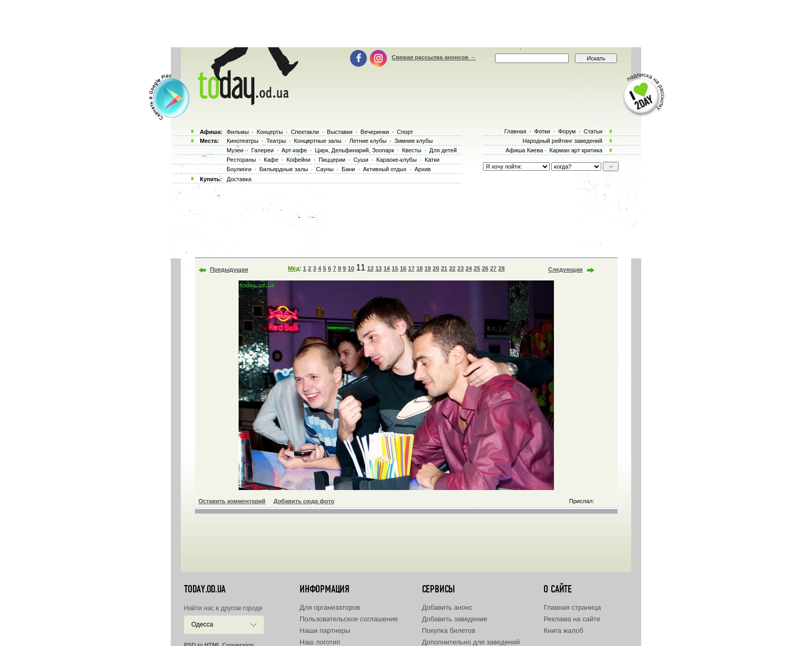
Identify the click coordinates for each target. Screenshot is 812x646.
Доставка (239, 179)
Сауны (325, 169)
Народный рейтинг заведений (562, 141)
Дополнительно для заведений (471, 642)
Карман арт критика (576, 150)
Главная (515, 131)
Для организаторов (330, 607)
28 (501, 268)
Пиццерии (332, 160)
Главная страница (572, 607)
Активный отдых (385, 169)
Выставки (340, 132)
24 (469, 268)
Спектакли (305, 132)
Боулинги (239, 169)
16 (403, 268)
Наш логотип (320, 642)
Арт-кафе (294, 150)
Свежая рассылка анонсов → (434, 57)
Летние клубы (368, 141)
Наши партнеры (325, 631)
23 (460, 268)
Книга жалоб (563, 631)
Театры (276, 141)
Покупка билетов (449, 631)
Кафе (271, 160)
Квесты (412, 150)
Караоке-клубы (397, 160)
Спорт (405, 132)
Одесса (202, 624)
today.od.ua (205, 589)
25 (477, 268)
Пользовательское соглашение (349, 619)
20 (436, 268)
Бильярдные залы (284, 169)
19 (428, 268)
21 (444, 268)
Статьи (593, 131)
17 (412, 268)
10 (351, 268)
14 (387, 268)
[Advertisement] (406, 24)
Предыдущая (229, 269)
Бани (348, 169)
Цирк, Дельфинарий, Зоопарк (354, 150)
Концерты (270, 132)
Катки (432, 160)
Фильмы (238, 132)
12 (371, 268)
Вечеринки (375, 132)
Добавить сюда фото (304, 501)
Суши (361, 160)
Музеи (235, 150)
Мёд (294, 268)
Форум (567, 131)
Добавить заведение (455, 619)
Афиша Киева (524, 150)
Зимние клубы (414, 141)
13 (378, 268)
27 (493, 268)
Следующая (565, 269)
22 (453, 268)
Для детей (443, 150)
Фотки (542, 131)
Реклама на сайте (572, 619)
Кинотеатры (242, 141)
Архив (423, 169)
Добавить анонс (447, 607)
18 (419, 268)
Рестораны (241, 160)
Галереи (262, 150)
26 (485, 268)
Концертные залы (317, 141)
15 (395, 268)
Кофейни (299, 160)
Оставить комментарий (232, 501)
